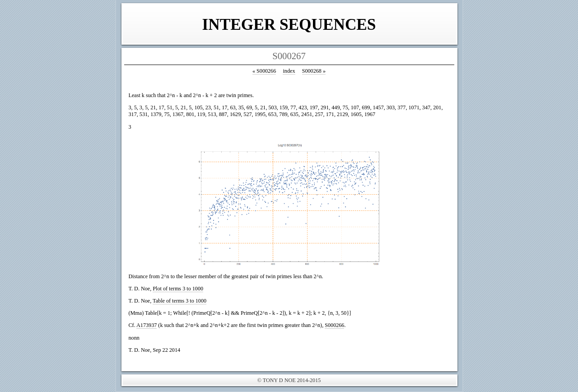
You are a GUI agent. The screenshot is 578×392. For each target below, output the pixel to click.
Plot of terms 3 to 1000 (178, 289)
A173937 (147, 325)
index (289, 71)
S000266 (264, 71)
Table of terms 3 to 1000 (179, 301)
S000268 (314, 71)
